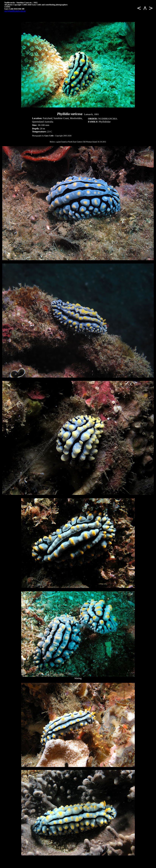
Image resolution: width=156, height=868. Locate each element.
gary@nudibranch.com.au (15, 11)
